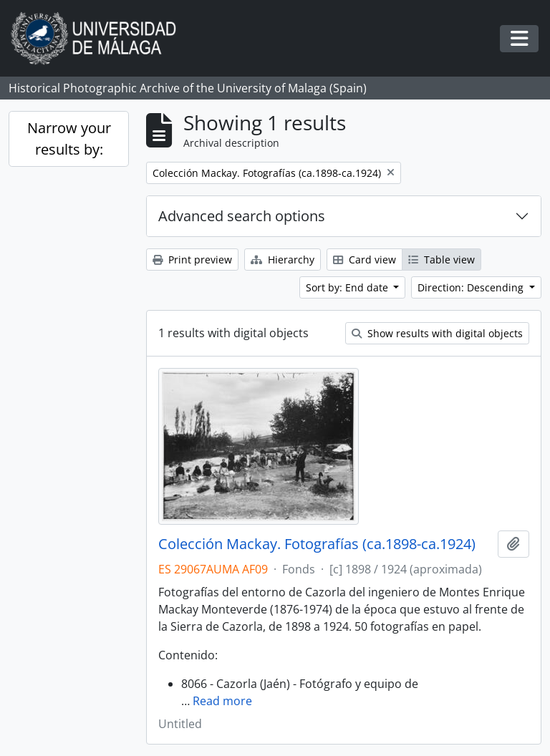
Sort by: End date (348, 287)
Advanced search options (242, 216)
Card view (365, 260)
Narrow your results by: (69, 139)
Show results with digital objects (437, 333)
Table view (442, 260)
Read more (222, 701)
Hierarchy (283, 260)
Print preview (192, 260)
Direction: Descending (472, 287)
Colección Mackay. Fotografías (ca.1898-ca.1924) (317, 544)
